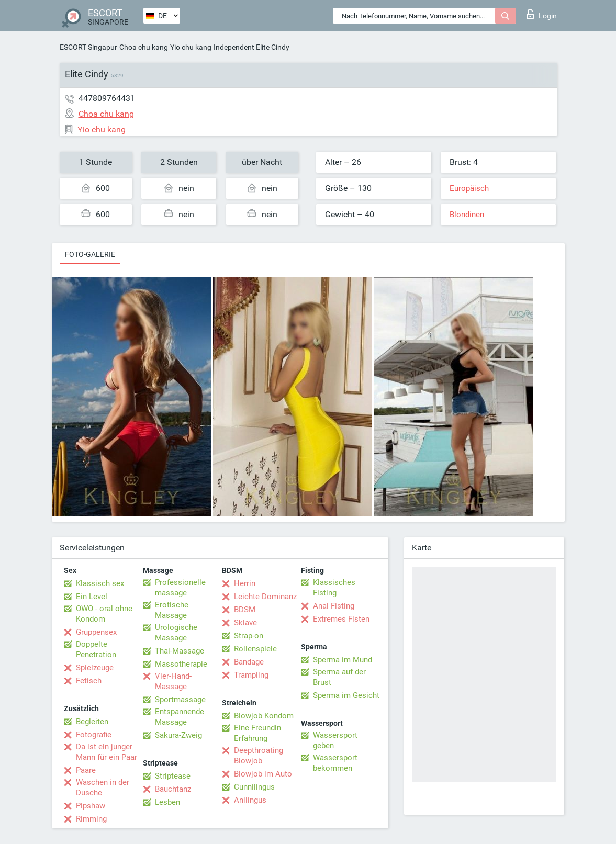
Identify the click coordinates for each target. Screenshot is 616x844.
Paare (86, 770)
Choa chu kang (144, 47)
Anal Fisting (334, 606)
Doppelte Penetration (96, 649)
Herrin (245, 583)
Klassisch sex (100, 583)
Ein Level (92, 597)
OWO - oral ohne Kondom (104, 614)
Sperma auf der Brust (339, 677)
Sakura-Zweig (178, 735)
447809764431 (107, 98)
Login (542, 14)
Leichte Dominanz (265, 597)
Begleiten (92, 722)
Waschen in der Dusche (103, 787)
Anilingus (250, 800)
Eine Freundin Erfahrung (257, 733)
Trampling (251, 675)
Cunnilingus (254, 787)
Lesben (167, 802)
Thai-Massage (180, 651)
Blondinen (467, 215)
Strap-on (249, 636)
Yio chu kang (191, 47)
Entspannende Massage (180, 717)
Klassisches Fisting (334, 588)
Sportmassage (180, 700)
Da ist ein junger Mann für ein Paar (107, 752)
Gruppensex (96, 632)
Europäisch (469, 188)
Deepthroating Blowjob (259, 756)
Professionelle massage (180, 588)
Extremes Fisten (341, 619)
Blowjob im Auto (263, 774)
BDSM (245, 610)
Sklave (245, 623)
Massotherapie (181, 664)
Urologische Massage (176, 633)
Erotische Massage (172, 610)
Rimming (91, 819)
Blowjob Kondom (264, 716)
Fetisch (89, 681)
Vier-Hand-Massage (173, 681)
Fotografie (94, 735)
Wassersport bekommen (335, 763)
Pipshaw (91, 806)
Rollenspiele (255, 649)
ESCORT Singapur (88, 47)
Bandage (249, 662)
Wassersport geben (335, 740)
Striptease (173, 776)
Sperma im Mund (343, 660)
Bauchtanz (173, 789)
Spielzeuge (95, 668)
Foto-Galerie (90, 254)
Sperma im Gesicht (346, 695)
